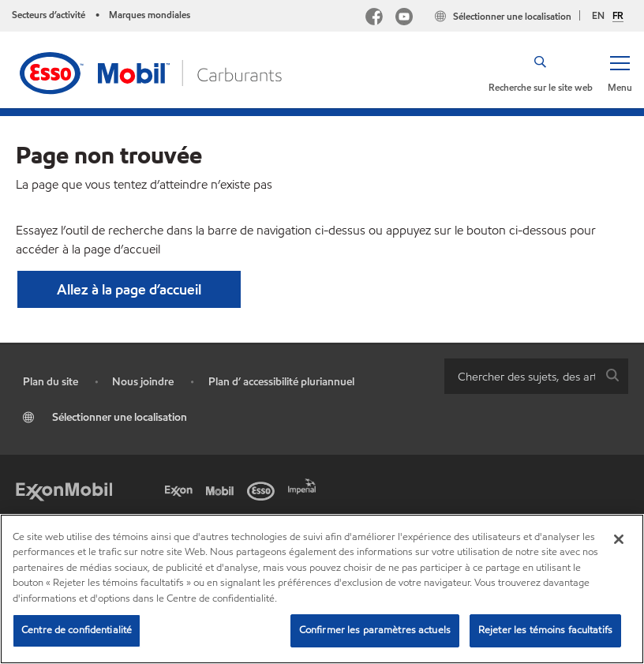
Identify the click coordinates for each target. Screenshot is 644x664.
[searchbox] (520, 376)
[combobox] (536, 376)
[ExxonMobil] (64, 490)
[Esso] (264, 490)
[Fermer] (619, 539)
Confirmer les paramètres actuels (375, 630)
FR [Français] (618, 16)
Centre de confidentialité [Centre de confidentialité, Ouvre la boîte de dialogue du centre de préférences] (77, 630)
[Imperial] (305, 485)
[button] (620, 73)
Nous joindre (143, 382)
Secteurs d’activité (49, 15)
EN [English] (598, 15)
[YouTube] (404, 19)
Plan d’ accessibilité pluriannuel (281, 382)
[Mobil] (223, 490)
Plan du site (51, 382)
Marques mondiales (150, 15)
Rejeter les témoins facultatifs (545, 630)
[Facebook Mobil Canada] (374, 19)
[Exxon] (182, 490)
